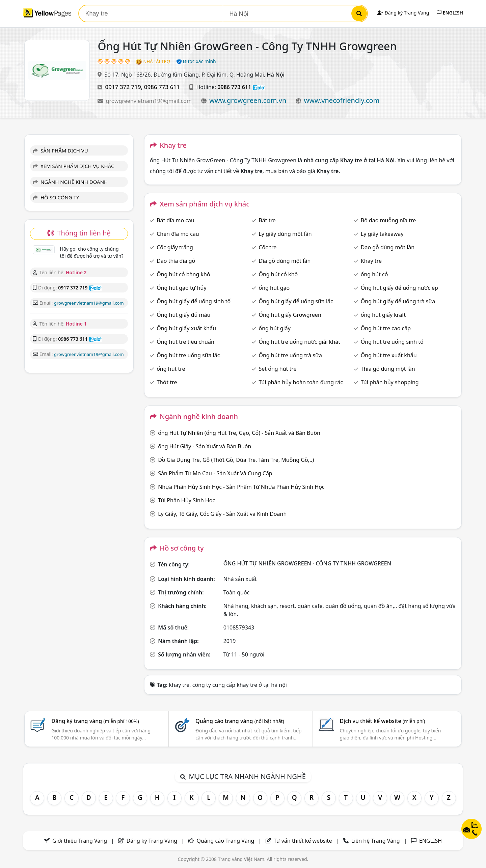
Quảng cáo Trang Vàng (225, 841)
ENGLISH (450, 13)
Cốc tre (267, 247)
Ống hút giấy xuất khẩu (186, 328)
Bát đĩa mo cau (175, 220)
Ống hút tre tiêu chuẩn (185, 342)
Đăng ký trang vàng (95, 721)
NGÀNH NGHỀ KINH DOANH (70, 182)
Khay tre (371, 261)
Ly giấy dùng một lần (285, 234)
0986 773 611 (162, 87)
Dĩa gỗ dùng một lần (285, 261)
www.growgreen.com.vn (248, 100)
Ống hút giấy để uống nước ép (399, 288)
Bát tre (267, 220)
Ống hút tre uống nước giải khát (299, 342)
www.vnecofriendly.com (342, 100)
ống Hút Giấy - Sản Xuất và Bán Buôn (205, 446)
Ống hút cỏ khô (278, 274)
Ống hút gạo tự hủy (181, 288)
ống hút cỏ (374, 274)
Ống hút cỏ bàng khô (183, 274)
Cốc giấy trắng (175, 247)
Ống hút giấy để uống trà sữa (398, 301)
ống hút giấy (274, 328)
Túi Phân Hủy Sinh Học (186, 500)
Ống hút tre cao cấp (386, 328)
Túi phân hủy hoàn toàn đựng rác (301, 382)
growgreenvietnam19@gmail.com (150, 101)
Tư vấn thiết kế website (304, 841)
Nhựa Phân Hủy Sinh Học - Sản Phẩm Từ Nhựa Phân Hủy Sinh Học (241, 487)
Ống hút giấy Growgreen (290, 315)
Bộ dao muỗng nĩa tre (388, 220)
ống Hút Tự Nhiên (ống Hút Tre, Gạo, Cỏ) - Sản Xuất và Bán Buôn (239, 433)
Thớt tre (167, 382)
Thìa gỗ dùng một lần (388, 369)
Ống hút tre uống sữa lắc (188, 355)
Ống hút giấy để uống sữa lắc (296, 301)
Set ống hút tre (277, 369)
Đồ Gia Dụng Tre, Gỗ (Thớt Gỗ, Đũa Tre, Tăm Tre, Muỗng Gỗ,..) (236, 460)
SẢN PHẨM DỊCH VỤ (60, 150)
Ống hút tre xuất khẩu (389, 355)
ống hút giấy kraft (383, 315)
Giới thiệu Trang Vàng (80, 841)
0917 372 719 (123, 87)
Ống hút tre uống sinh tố (392, 342)
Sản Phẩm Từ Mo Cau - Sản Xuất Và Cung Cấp (215, 473)
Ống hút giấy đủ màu (183, 315)
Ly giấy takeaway (382, 234)
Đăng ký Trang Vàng (403, 13)
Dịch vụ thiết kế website (382, 721)
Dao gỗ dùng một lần (388, 247)
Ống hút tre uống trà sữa (290, 355)
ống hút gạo (274, 288)
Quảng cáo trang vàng (240, 721)
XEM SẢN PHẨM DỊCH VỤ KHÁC (74, 166)
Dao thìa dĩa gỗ (176, 261)
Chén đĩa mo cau (178, 234)
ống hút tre (171, 369)
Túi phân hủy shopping (390, 382)
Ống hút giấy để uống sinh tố (194, 301)
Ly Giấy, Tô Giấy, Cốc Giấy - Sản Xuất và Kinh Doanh (222, 514)
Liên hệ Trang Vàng (376, 841)
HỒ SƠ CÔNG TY (56, 197)
